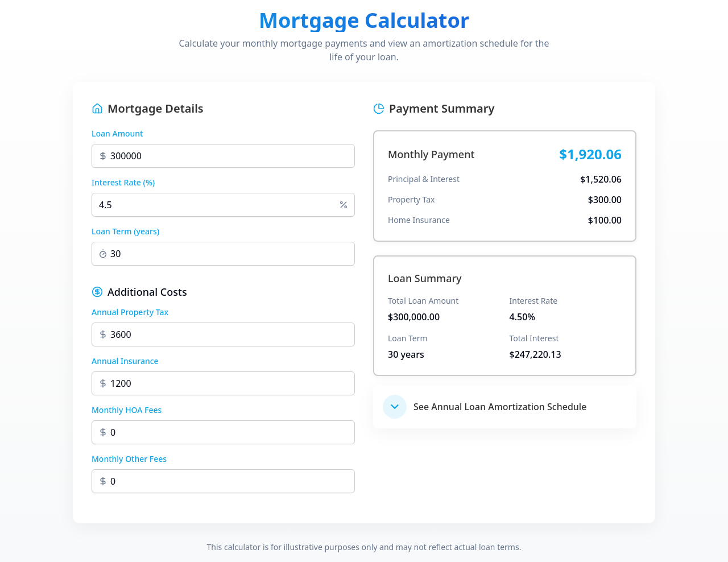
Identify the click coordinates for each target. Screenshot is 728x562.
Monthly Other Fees (129, 459)
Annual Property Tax (130, 312)
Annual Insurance (125, 361)
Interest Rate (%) (123, 182)
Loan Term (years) (125, 231)
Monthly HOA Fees (127, 410)
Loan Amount (117, 133)
